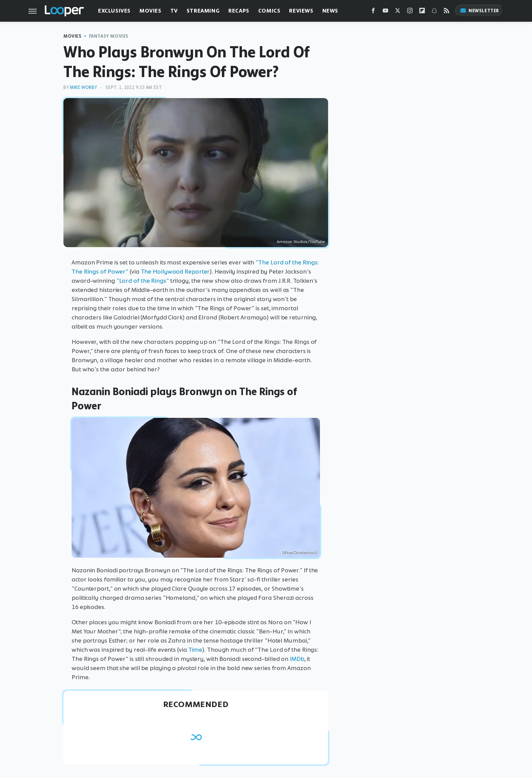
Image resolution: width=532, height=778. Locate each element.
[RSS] (446, 12)
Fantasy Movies (109, 36)
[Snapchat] (434, 12)
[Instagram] (410, 12)
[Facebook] (373, 12)
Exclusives (114, 11)
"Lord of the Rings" (143, 281)
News (330, 11)
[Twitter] (398, 12)
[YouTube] (385, 12)
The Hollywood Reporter (175, 272)
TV (174, 11)
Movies (150, 11)
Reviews (301, 11)
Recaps (239, 11)
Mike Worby (83, 87)
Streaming (203, 11)
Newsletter (479, 11)
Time (195, 650)
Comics (269, 11)
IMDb (297, 659)
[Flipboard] (422, 12)
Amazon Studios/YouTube (301, 242)
